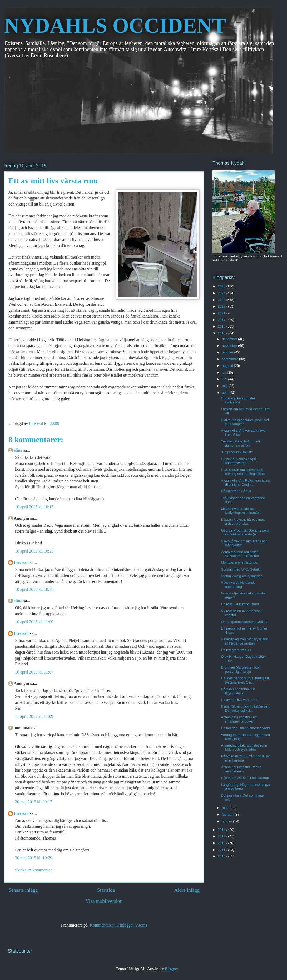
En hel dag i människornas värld (245, 728)
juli (225, 372)
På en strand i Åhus (236, 491)
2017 (222, 320)
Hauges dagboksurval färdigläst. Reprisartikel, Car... (245, 680)
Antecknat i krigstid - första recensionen (241, 769)
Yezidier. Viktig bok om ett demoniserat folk (240, 443)
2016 (222, 326)
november (230, 346)
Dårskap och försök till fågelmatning (238, 691)
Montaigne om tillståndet (239, 562)
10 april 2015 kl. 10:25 (34, 551)
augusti (228, 366)
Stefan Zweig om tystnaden (242, 576)
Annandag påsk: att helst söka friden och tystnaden (244, 747)
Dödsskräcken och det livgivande (238, 400)
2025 (222, 286)
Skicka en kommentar (33, 870)
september (231, 359)
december (230, 339)
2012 (222, 843)
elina (18, 450)
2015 (222, 333)
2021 (222, 313)
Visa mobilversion (104, 901)
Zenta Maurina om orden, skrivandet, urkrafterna (240, 554)
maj (225, 386)
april (226, 393)
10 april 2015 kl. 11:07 (34, 672)
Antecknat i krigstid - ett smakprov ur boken (239, 719)
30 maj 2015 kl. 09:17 (34, 802)
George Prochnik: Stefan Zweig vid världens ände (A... (245, 532)
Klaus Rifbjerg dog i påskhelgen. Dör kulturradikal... (245, 708)
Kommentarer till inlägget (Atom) (118, 925)
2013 (222, 836)
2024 (222, 293)
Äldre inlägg (187, 890)
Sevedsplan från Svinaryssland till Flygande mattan (244, 641)
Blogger (172, 969)
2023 (222, 300)
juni (225, 379)
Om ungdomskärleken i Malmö (244, 622)
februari (228, 814)
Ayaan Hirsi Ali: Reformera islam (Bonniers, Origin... (245, 483)
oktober (228, 352)
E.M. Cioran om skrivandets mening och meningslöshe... (244, 472)
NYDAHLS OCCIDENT (115, 26)
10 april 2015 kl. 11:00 (34, 622)
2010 (222, 856)
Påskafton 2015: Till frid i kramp (245, 778)
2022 (222, 306)
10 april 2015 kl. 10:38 (34, 589)
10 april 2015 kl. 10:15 (34, 507)
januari (228, 821)
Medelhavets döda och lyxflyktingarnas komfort (241, 511)
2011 (222, 850)
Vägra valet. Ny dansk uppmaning (238, 585)
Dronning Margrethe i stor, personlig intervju (241, 669)
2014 (222, 830)
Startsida (106, 890)
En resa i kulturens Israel (240, 604)
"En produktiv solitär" (237, 452)
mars (226, 808)
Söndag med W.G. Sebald (241, 569)
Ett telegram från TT (236, 650)
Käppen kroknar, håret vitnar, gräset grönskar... (243, 522)
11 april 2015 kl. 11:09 (34, 716)
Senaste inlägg (23, 890)
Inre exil (21, 562)
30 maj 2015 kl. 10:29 (34, 858)
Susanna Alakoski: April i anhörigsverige (240, 461)
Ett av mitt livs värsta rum (240, 700)
